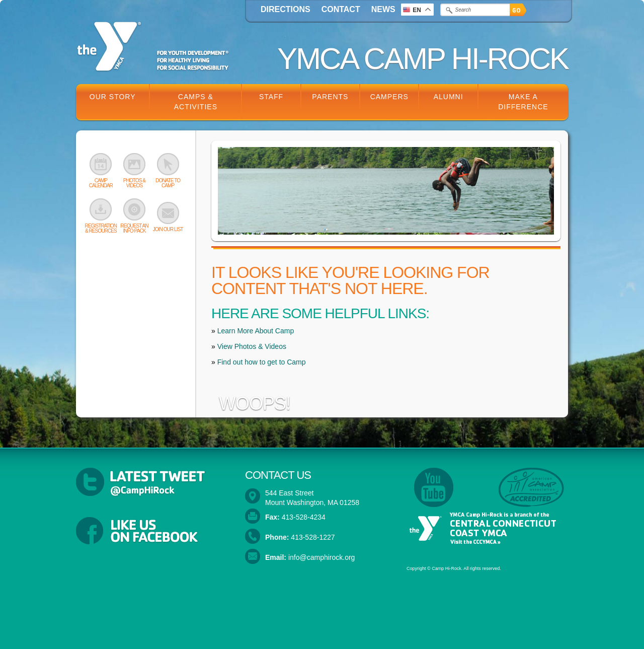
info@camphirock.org (322, 557)
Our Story (113, 97)
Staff (271, 97)
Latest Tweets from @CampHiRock (153, 482)
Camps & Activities (196, 102)
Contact (341, 9)
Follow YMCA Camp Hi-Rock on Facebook (153, 532)
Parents (330, 97)
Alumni (449, 97)
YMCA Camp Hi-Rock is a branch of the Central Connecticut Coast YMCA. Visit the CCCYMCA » (481, 529)
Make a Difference (523, 102)
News (383, 9)
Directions (286, 9)
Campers (389, 97)
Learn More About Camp (256, 331)
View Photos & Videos (252, 346)
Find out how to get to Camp (262, 362)
